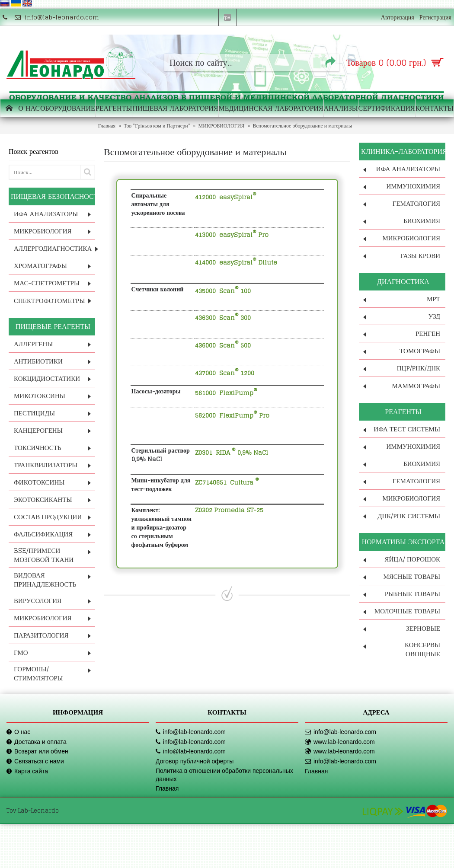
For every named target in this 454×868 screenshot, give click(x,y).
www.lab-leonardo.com (340, 742)
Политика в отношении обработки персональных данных (224, 775)
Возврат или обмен (37, 752)
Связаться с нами (35, 761)
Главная (167, 788)
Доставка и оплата (37, 742)
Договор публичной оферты (195, 761)
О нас (18, 732)
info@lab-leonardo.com (191, 732)
